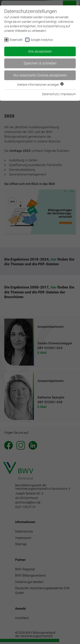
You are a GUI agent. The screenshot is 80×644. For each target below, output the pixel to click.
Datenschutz (50, 94)
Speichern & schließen (40, 63)
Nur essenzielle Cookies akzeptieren (40, 75)
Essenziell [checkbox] (16, 40)
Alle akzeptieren (40, 51)
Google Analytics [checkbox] (42, 40)
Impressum (68, 94)
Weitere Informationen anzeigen (40, 85)
